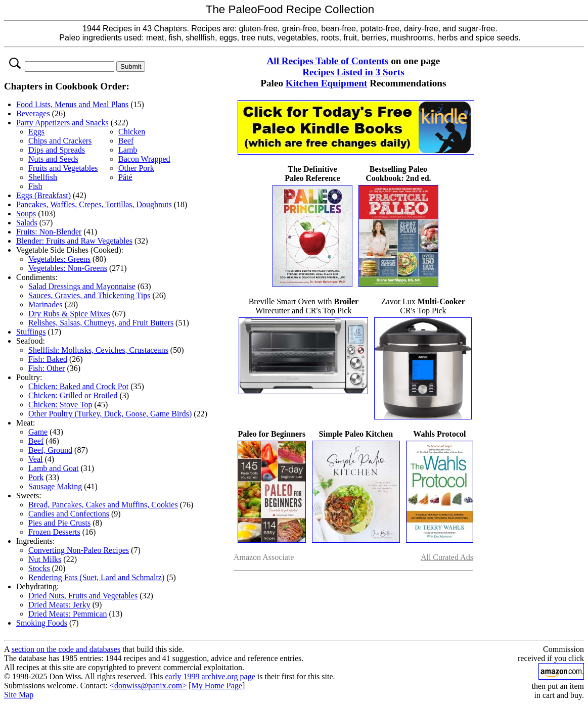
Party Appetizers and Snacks (62, 123)
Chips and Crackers (60, 141)
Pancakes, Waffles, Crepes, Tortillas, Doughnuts (94, 204)
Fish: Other (47, 368)
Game (38, 432)
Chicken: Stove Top (60, 405)
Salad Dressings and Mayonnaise (82, 286)
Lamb (128, 150)
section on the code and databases (66, 649)
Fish (35, 186)
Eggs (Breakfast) (43, 195)
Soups (26, 214)
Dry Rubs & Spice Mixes (69, 314)
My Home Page (217, 686)
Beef (126, 141)
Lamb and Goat (54, 468)
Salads (27, 223)
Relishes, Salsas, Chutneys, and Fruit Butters (101, 323)
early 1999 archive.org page (210, 676)
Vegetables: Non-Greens (68, 268)
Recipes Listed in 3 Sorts (353, 72)
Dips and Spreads (57, 150)
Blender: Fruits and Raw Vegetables (74, 241)
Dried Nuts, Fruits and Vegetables (83, 596)
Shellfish (43, 177)
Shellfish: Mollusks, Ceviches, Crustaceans (98, 350)
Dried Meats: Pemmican (68, 614)
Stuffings (31, 332)
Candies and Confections (69, 514)
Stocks (39, 568)
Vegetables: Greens (59, 259)
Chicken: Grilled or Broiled (73, 395)
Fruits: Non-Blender (49, 232)
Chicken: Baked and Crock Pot (78, 386)
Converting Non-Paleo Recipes (79, 550)
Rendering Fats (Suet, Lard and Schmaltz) (96, 577)
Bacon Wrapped (144, 159)
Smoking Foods (42, 623)
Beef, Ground (50, 450)
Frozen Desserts (54, 532)
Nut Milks (45, 559)
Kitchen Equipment (327, 83)
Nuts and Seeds (53, 159)
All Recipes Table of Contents (328, 61)
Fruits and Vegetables (63, 168)
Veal (35, 459)
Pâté (125, 177)
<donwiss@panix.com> (148, 686)
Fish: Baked (48, 359)
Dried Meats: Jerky (59, 605)
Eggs (36, 132)
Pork (36, 477)
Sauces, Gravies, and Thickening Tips (89, 295)
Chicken (132, 132)
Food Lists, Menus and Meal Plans (72, 104)
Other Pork (136, 168)
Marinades (46, 304)
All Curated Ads (447, 557)
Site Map (19, 695)
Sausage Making (55, 486)
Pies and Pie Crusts (59, 523)
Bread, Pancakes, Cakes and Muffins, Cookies (103, 505)
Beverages (33, 113)
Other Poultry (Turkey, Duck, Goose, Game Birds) (110, 414)
